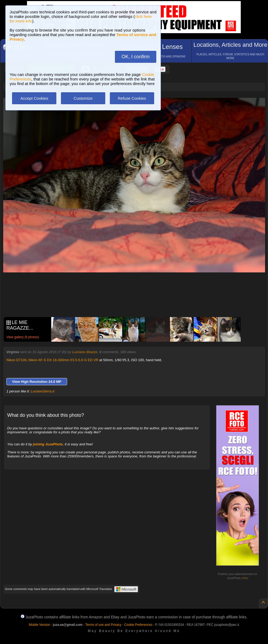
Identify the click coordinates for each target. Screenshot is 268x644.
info (245, 578)
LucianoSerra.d (42, 391)
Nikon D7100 (16, 360)
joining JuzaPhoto (48, 444)
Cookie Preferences (138, 625)
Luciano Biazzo (85, 352)
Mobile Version (39, 625)
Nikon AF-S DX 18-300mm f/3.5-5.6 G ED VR (63, 360)
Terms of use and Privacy (103, 625)
